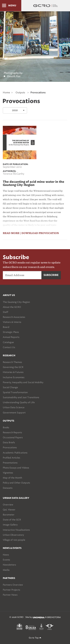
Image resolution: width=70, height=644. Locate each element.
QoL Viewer (9, 510)
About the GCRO (12, 307)
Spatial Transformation (15, 392)
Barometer (9, 515)
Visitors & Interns (12, 322)
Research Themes (12, 362)
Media (6, 570)
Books (6, 427)
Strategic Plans (11, 332)
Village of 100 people (14, 540)
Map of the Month (12, 478)
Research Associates (14, 317)
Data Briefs (9, 442)
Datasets (8, 488)
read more (11, 233)
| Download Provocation (39, 233)
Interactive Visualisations (16, 530)
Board (6, 327)
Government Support (14, 413)
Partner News (10, 595)
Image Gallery (10, 525)
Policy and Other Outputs (16, 483)
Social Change (10, 387)
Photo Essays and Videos (16, 468)
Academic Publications (15, 453)
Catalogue (8, 342)
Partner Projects (11, 590)
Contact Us (9, 347)
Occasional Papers (13, 437)
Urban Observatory (13, 535)
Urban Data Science (14, 407)
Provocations (38, 93)
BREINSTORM (54, 617)
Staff (6, 312)
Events (6, 560)
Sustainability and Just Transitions (21, 397)
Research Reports (12, 432)
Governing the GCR (13, 367)
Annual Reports (11, 337)
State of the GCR (12, 520)
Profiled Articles (11, 458)
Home (6, 93)
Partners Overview (13, 585)
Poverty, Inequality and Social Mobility (23, 382)
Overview (8, 505)
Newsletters (9, 565)
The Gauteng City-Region (16, 302)
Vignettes (8, 473)
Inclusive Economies (14, 377)
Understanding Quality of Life (19, 402)
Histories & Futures (13, 372)
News (6, 555)
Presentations (10, 463)
